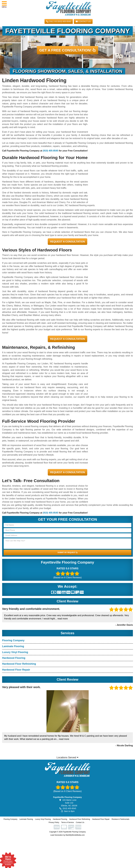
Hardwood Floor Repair (16, 670)
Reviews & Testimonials (121, 819)
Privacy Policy (54, 822)
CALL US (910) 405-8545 (59, 21)
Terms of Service (67, 822)
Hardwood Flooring (14, 658)
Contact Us (83, 21)
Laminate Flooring (13, 646)
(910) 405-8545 (51, 151)
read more (63, 619)
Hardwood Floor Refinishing (19, 664)
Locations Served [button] (67, 758)
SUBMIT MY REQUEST (67, 552)
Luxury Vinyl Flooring (15, 652)
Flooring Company (13, 640)
